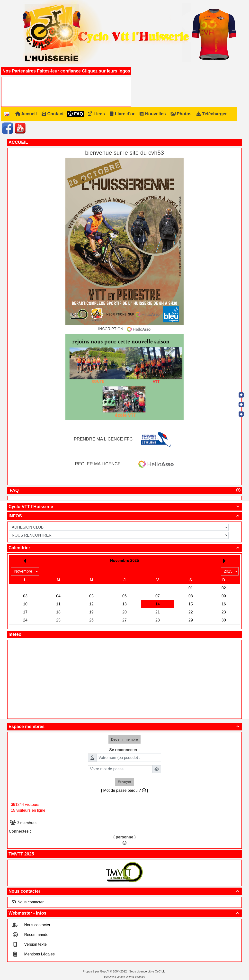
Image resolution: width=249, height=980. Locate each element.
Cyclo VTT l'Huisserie (124, 507)
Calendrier (124, 548)
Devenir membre (125, 739)
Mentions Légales (39, 954)
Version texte (35, 944)
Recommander (36, 935)
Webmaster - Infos (124, 913)
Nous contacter (124, 891)
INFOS (124, 516)
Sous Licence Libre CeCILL (147, 971)
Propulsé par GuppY (96, 971)
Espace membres (124, 727)
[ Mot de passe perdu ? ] (125, 790)
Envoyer (124, 782)
